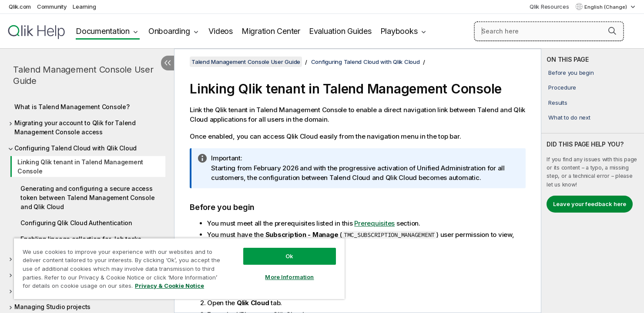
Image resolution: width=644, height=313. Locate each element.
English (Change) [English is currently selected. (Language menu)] (606, 7)
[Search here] (549, 31)
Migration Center (271, 31)
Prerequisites (374, 223)
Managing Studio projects (52, 307)
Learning (84, 7)
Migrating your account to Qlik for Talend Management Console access (75, 127)
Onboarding (169, 31)
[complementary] (593, 181)
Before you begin (571, 73)
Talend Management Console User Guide (83, 75)
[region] (179, 268)
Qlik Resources (549, 7)
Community (52, 7)
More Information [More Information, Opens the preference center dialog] (289, 277)
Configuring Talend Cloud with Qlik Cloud (75, 148)
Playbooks (399, 31)
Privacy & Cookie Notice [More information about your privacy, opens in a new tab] (169, 286)
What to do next (569, 117)
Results (558, 103)
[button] (612, 31)
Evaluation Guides (340, 31)
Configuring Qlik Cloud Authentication (76, 223)
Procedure (562, 87)
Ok (289, 256)
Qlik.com (20, 7)
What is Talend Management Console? (72, 107)
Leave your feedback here (590, 204)
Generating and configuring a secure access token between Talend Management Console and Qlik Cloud (87, 198)
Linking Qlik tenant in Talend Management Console (80, 166)
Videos (221, 31)
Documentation (103, 31)
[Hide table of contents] (168, 63)
